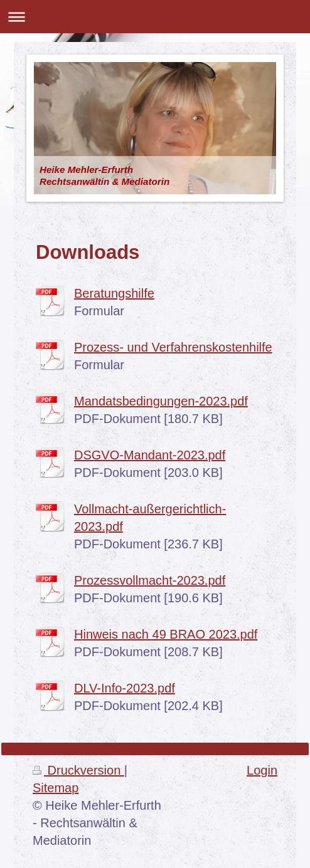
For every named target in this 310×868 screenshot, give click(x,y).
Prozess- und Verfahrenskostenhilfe (173, 347)
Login (262, 770)
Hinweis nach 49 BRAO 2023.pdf (166, 634)
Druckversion (78, 770)
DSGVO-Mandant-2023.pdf (150, 455)
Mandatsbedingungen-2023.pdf (161, 401)
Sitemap (56, 788)
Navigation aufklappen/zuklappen (155, 17)
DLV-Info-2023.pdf (125, 688)
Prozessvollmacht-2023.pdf (150, 580)
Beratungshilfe (114, 293)
